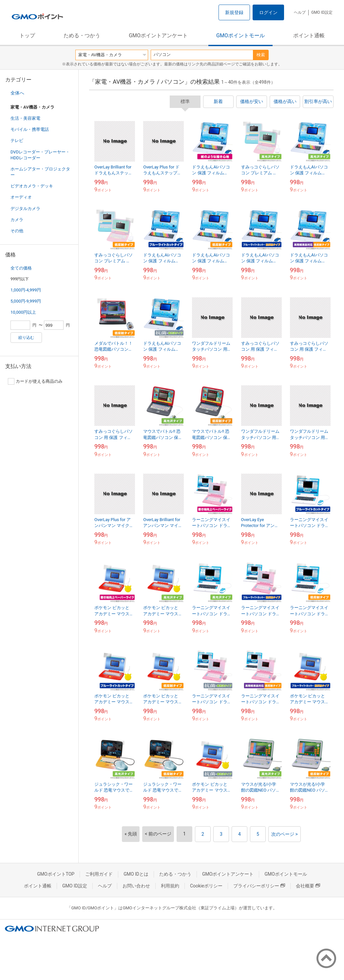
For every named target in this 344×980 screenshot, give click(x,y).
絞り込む (26, 338)
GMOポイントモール (240, 35)
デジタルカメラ (25, 209)
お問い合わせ (136, 886)
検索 (261, 55)
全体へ (17, 93)
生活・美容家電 (25, 118)
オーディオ (21, 197)
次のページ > (285, 834)
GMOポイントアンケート (158, 35)
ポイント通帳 (309, 35)
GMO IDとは (136, 874)
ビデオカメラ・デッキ (32, 186)
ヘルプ (300, 12)
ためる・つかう (82, 35)
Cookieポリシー (206, 886)
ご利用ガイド (99, 874)
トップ (27, 35)
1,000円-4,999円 (26, 290)
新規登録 (234, 12)
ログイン (268, 12)
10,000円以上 (23, 312)
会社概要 (308, 886)
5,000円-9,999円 (26, 301)
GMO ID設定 (322, 12)
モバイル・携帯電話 (30, 129)
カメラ (17, 220)
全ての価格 (21, 268)
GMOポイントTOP (56, 874)
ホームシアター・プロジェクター (40, 172)
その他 (17, 231)
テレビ (17, 140)
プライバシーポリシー (259, 886)
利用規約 (170, 886)
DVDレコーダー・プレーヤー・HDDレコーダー (40, 155)
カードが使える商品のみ (35, 381)
